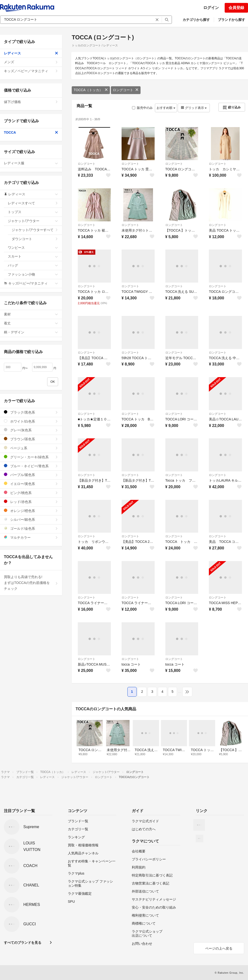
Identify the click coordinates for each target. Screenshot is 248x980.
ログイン (211, 8)
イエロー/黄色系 (31, 484)
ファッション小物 (33, 274)
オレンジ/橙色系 (31, 511)
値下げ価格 (31, 102)
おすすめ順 (166, 108)
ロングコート (126, 90)
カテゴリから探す (196, 20)
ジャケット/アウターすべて (35, 230)
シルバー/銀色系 (31, 519)
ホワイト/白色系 (31, 421)
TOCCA (31, 132)
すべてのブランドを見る (23, 943)
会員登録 (236, 8)
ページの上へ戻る (219, 948)
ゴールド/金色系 (31, 528)
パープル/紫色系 (31, 475)
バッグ (33, 265)
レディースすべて (33, 203)
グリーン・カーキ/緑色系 (31, 457)
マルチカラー (31, 537)
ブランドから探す (231, 20)
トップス (33, 212)
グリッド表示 (194, 108)
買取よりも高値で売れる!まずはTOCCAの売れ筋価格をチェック (31, 583)
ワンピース (33, 248)
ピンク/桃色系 (31, 493)
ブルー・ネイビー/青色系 (31, 466)
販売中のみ (142, 108)
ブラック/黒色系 (31, 412)
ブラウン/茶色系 (31, 439)
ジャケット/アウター (33, 221)
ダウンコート (35, 239)
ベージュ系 (31, 448)
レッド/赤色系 (31, 502)
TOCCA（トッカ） (91, 90)
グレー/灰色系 (31, 430)
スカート (33, 256)
